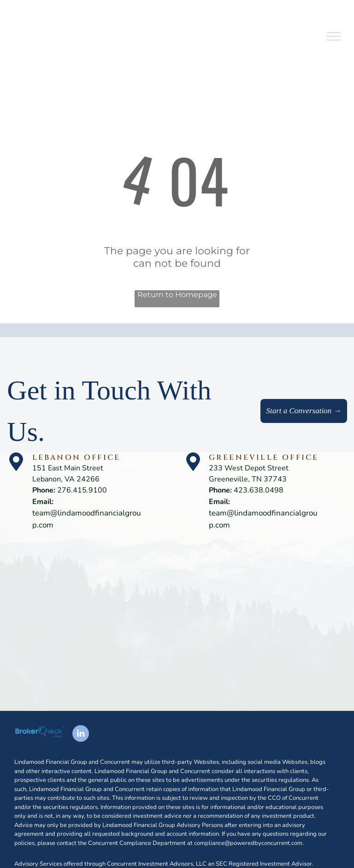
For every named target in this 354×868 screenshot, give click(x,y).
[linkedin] (81, 735)
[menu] (334, 36)
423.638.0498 (259, 490)
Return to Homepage (177, 295)
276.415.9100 (82, 490)
